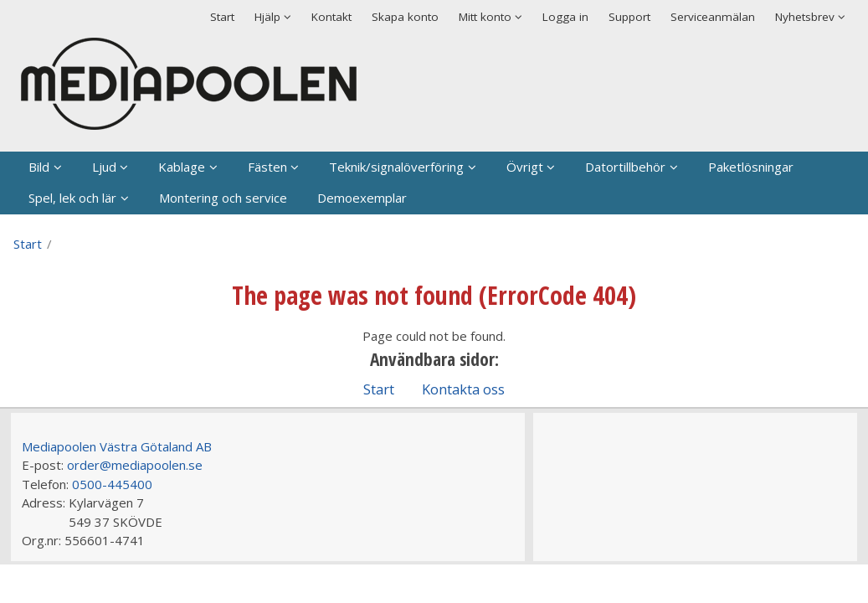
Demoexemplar (362, 198)
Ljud (104, 167)
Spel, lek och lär (72, 198)
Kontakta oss (463, 389)
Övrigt (525, 167)
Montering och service (223, 198)
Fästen (267, 167)
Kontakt (331, 17)
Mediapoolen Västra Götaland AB (117, 446)
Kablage (182, 167)
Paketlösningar (751, 167)
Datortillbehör (625, 167)
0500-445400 (112, 484)
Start (222, 17)
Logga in (565, 17)
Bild (39, 167)
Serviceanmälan (713, 17)
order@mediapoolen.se (135, 465)
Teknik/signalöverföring (396, 167)
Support (629, 17)
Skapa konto (405, 17)
